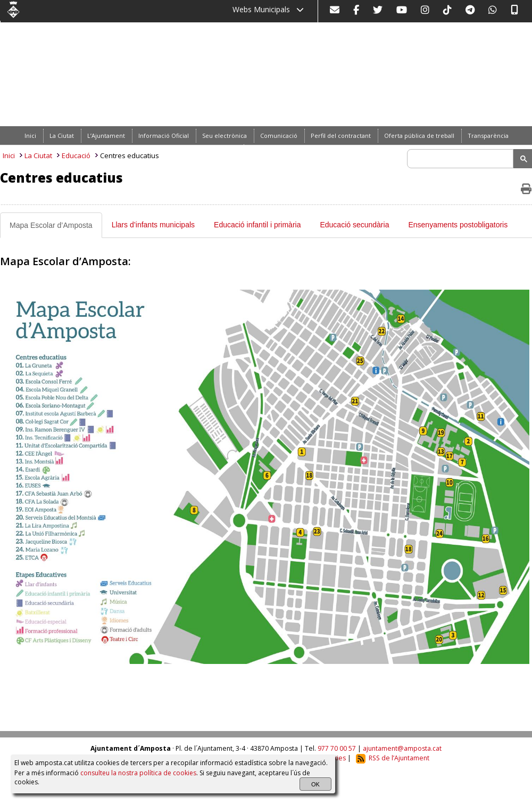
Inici (9, 155)
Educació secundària (354, 225)
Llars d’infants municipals (153, 225)
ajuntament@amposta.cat (402, 748)
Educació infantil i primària (257, 225)
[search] (462, 159)
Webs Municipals (268, 9)
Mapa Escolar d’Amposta (51, 225)
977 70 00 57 (337, 748)
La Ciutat (38, 155)
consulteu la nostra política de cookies (138, 773)
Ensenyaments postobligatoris (458, 225)
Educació (76, 155)
